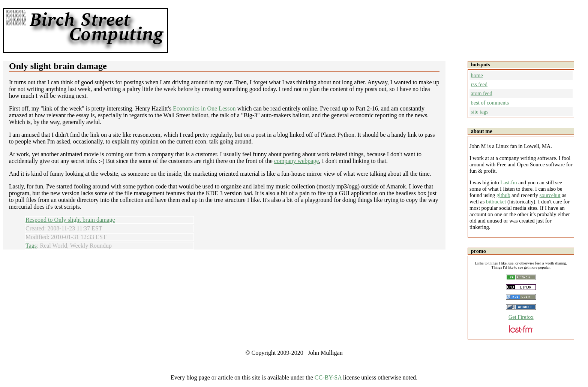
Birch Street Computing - (97, 30)
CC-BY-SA (328, 377)
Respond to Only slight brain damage (70, 220)
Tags (31, 246)
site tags (480, 112)
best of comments (490, 103)
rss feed (479, 84)
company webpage (297, 161)
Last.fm (508, 182)
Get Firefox (521, 317)
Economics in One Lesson (204, 108)
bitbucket (496, 202)
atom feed (482, 93)
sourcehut (550, 195)
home (477, 75)
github (503, 195)
